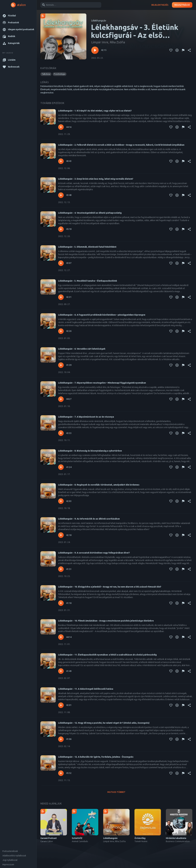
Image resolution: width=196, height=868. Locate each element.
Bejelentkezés (160, 5)
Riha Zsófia (117, 42)
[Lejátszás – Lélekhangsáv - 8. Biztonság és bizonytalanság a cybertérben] (61, 467)
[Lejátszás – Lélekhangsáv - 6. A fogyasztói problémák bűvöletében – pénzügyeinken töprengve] (61, 331)
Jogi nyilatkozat (10, 860)
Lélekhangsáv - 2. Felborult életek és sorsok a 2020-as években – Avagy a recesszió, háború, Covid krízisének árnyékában (121, 145)
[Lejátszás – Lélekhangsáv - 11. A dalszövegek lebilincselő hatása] (61, 705)
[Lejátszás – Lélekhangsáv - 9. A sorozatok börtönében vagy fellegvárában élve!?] (61, 569)
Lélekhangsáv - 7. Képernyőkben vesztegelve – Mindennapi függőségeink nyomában (102, 383)
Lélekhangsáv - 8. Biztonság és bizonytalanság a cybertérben (90, 451)
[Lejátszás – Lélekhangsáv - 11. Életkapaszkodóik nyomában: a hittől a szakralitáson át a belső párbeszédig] (61, 671)
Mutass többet (116, 792)
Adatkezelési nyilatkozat (14, 856)
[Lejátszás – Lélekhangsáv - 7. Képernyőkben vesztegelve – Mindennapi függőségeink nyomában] (61, 399)
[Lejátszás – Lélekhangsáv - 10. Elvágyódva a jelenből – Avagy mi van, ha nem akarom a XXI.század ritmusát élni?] (61, 603)
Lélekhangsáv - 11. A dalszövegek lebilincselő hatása (86, 689)
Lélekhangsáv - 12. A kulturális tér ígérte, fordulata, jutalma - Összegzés (96, 757)
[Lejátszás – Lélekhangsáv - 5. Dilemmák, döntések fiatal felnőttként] (61, 263)
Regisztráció (182, 5)
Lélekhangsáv (99, 21)
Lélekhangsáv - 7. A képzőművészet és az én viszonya (86, 417)
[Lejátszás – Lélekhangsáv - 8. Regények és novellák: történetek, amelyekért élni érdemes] (61, 501)
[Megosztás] (189, 50)
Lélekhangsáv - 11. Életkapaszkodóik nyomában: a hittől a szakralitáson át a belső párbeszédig (107, 655)
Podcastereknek (10, 851)
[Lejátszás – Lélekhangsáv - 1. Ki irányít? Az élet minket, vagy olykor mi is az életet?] (61, 127)
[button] (18, 16)
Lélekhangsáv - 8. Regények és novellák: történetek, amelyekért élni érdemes (99, 485)
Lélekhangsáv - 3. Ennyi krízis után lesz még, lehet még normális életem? (96, 179)
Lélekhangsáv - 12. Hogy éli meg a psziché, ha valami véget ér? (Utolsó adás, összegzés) (104, 723)
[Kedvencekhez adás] (171, 50)
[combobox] (70, 5)
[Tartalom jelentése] (183, 50)
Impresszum (8, 864)
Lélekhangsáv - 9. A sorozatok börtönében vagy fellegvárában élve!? (94, 553)
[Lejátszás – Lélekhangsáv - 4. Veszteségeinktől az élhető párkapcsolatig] (61, 229)
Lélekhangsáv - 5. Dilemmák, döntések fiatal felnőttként (87, 247)
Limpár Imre (100, 42)
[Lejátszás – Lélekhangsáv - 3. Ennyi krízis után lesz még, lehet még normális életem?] (61, 195)
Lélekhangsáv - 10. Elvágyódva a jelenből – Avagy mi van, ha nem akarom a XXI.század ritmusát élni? (110, 587)
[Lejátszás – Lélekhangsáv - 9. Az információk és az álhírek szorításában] (61, 535)
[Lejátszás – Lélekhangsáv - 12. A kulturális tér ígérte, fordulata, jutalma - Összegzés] (61, 773)
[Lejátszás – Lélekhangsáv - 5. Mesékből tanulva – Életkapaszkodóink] (61, 297)
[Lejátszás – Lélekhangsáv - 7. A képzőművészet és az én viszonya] (61, 433)
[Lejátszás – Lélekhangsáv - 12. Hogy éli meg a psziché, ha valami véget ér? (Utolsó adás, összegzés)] (61, 739)
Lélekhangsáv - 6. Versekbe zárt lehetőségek (82, 349)
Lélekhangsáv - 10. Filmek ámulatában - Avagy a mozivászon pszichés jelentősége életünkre (106, 621)
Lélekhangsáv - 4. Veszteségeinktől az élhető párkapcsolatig (90, 213)
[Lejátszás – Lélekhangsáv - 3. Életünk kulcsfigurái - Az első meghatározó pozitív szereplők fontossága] (95, 50)
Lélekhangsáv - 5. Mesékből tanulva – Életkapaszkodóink (88, 281)
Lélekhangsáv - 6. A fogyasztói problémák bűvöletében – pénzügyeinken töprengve (102, 315)
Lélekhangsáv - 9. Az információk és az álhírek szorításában (89, 519)
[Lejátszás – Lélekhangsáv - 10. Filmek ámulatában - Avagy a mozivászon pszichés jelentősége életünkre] (61, 637)
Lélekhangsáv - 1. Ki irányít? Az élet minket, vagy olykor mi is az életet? (95, 111)
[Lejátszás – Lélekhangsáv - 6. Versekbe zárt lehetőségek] (61, 365)
